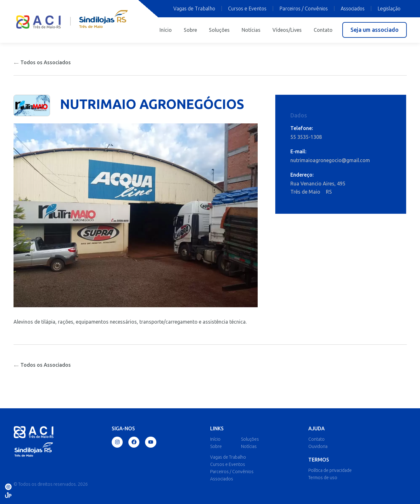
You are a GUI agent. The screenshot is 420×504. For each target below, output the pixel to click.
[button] (375, 30)
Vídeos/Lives (287, 30)
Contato (323, 30)
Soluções (219, 30)
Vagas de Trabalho (194, 8)
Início (166, 30)
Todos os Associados (42, 62)
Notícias (251, 30)
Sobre (190, 30)
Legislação (389, 8)
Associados (353, 8)
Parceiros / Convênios (304, 8)
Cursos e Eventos (247, 8)
